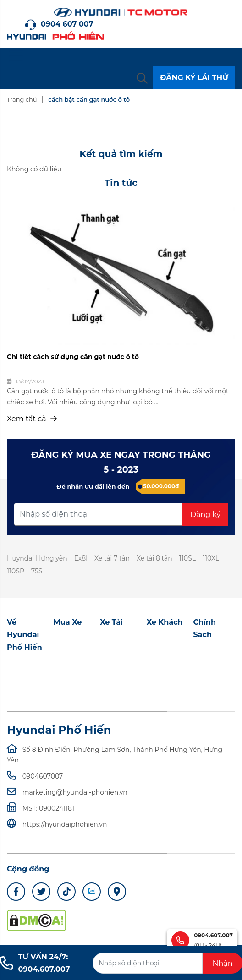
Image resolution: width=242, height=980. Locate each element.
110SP (16, 571)
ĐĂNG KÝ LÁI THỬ (194, 78)
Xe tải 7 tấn (112, 558)
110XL (211, 558)
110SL (187, 558)
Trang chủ (22, 99)
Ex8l (81, 558)
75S (37, 571)
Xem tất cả (32, 419)
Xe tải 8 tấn (154, 558)
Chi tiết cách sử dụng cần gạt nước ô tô (73, 357)
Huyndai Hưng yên (37, 558)
